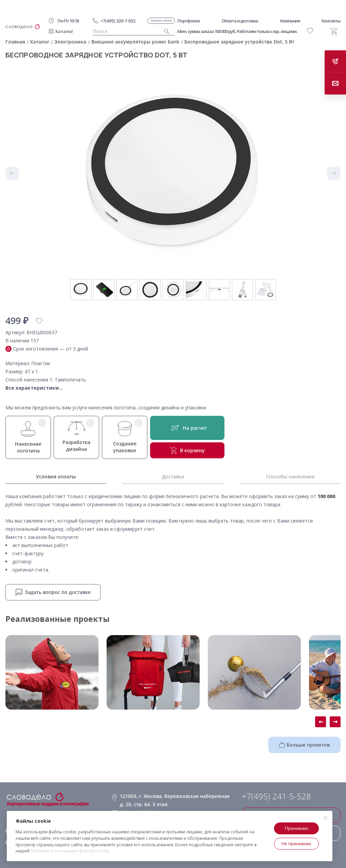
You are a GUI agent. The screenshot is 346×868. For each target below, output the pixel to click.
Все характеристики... (34, 388)
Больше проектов (304, 745)
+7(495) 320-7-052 (118, 21)
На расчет (187, 428)
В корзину (187, 450)
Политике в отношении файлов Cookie (70, 851)
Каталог (64, 31)
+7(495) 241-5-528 (276, 796)
